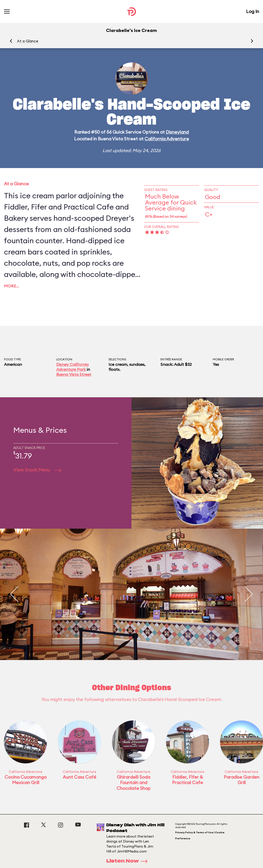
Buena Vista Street (74, 374)
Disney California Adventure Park (72, 367)
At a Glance (28, 41)
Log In (252, 11)
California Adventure (167, 139)
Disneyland (177, 132)
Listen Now (128, 861)
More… (11, 286)
